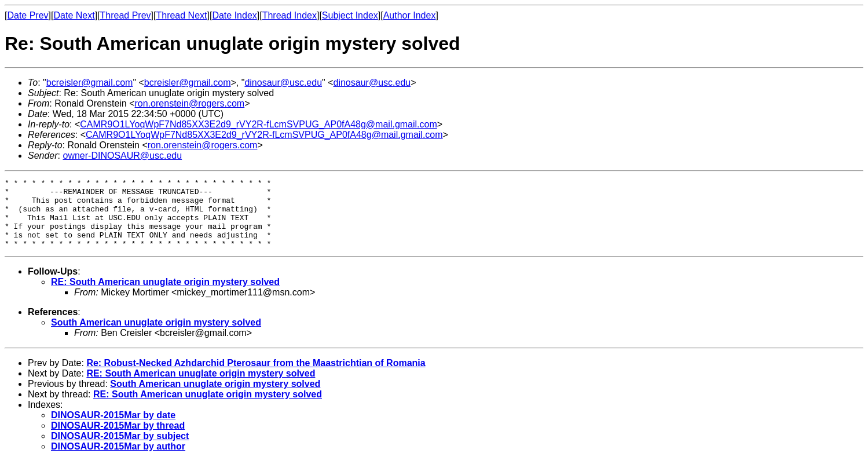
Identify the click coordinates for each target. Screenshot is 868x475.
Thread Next (181, 15)
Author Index (410, 15)
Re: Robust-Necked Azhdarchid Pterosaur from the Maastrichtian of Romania (256, 377)
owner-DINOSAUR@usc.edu (122, 156)
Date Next (74, 15)
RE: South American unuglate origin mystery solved (165, 296)
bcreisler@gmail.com (90, 83)
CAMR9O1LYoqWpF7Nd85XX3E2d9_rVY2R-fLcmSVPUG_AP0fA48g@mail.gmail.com (259, 124)
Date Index (234, 15)
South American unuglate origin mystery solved (156, 336)
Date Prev (28, 15)
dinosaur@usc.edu (283, 83)
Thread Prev (126, 15)
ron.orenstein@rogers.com (190, 103)
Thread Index (290, 15)
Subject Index (350, 15)
